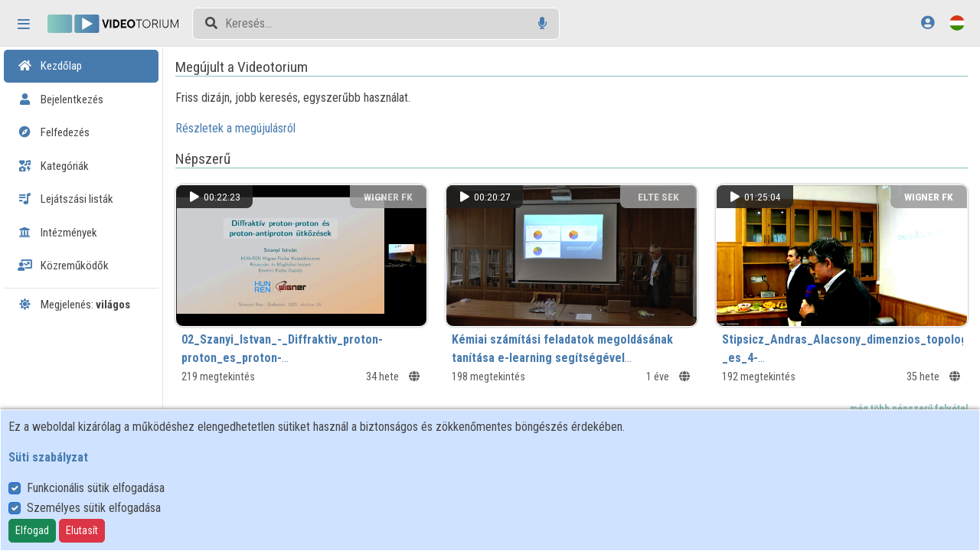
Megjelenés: (74, 305)
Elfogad (32, 530)
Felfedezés (54, 132)
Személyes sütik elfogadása (94, 508)
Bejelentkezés (60, 99)
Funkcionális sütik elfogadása (96, 488)
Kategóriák (53, 166)
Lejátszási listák (65, 199)
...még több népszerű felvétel (904, 406)
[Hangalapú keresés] (542, 23)
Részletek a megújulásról (249, 128)
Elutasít (82, 530)
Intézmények (57, 233)
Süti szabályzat (48, 457)
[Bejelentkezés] (928, 23)
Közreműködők (63, 266)
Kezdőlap (50, 66)
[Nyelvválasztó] (957, 23)
